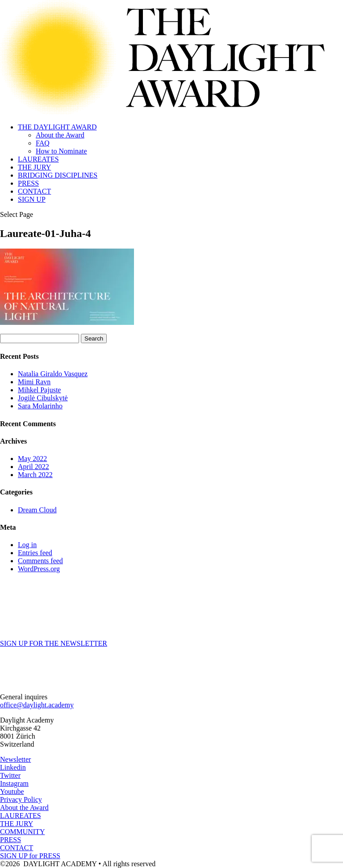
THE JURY (34, 167)
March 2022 (35, 475)
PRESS (28, 183)
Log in (27, 545)
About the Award (60, 135)
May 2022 (32, 459)
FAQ (43, 143)
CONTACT (34, 191)
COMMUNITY (22, 832)
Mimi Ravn (34, 382)
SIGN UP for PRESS (30, 856)
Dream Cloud (37, 510)
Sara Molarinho (40, 406)
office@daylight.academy (37, 705)
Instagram (14, 783)
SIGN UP (32, 199)
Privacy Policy (21, 799)
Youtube (12, 791)
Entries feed (35, 553)
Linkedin (13, 767)
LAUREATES (38, 159)
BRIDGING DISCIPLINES (58, 175)
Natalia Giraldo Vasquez (53, 374)
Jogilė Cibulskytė (43, 398)
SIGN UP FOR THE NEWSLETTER (54, 643)
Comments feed (40, 561)
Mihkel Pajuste (39, 390)
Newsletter (15, 759)
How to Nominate (61, 151)
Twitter (10, 775)
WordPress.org (39, 569)
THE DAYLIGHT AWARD (57, 127)
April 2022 (33, 467)
